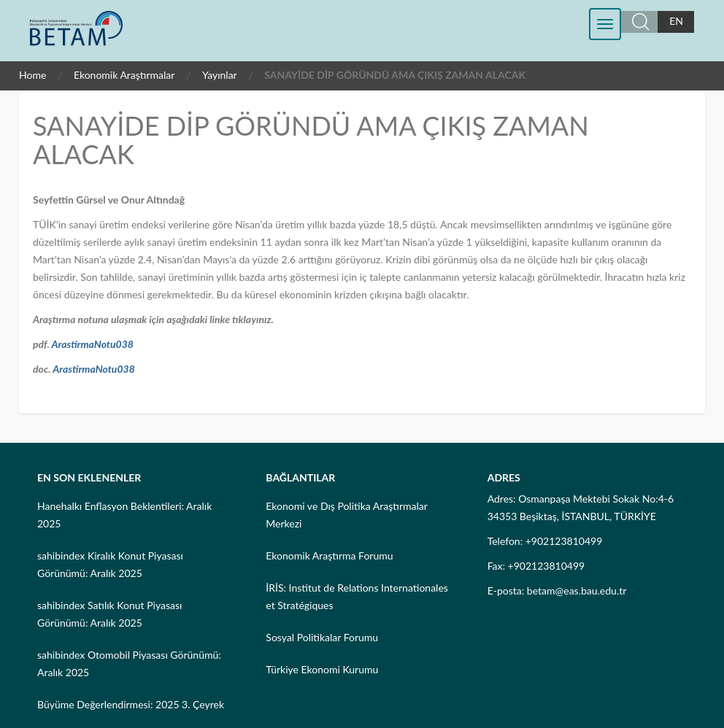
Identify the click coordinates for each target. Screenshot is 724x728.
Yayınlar (220, 75)
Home (32, 75)
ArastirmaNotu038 (92, 344)
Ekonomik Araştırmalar (124, 75)
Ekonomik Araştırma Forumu (329, 555)
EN (676, 21)
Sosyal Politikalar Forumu (322, 637)
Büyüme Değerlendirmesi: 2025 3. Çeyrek (131, 704)
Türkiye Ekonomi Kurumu (322, 669)
